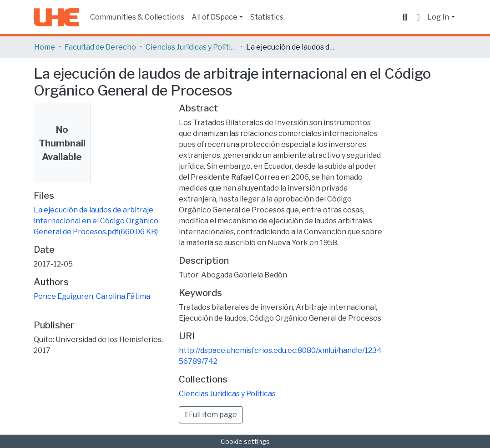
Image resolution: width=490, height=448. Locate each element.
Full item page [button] (211, 415)
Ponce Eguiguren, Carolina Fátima (92, 296)
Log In (438, 17)
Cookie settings (245, 441)
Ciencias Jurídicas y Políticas (191, 47)
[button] (418, 17)
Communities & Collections (137, 17)
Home (45, 47)
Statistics (267, 17)
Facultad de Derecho (100, 47)
